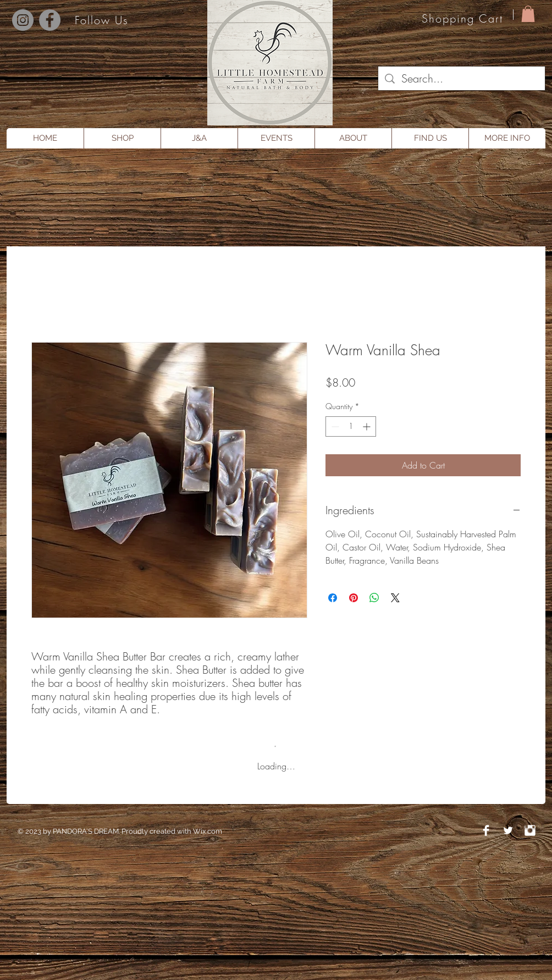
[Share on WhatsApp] (374, 598)
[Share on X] (395, 598)
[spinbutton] (351, 426)
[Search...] (462, 79)
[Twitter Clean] (508, 830)
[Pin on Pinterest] (354, 598)
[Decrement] (334, 426)
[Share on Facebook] (333, 598)
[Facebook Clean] (486, 830)
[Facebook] (50, 20)
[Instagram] (23, 20)
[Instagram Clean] (530, 830)
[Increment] (368, 426)
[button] (528, 14)
